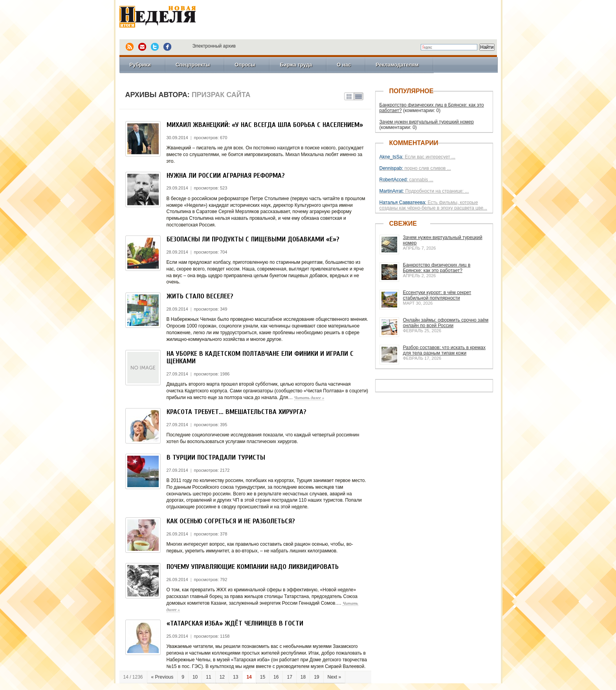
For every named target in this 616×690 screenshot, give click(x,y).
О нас (344, 65)
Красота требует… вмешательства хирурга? (236, 412)
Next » (335, 677)
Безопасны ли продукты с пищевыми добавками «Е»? (253, 239)
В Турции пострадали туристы (216, 457)
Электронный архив (214, 46)
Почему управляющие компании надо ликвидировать (253, 567)
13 (236, 677)
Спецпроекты (193, 65)
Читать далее (309, 397)
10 (195, 677)
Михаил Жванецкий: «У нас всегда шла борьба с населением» (265, 125)
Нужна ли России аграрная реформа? (226, 176)
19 (316, 677)
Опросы (245, 65)
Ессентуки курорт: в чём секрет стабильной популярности (437, 295)
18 (303, 677)
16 (276, 677)
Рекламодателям (397, 65)
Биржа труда (296, 65)
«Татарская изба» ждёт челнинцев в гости (235, 623)
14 (249, 677)
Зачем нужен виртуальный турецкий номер (427, 122)
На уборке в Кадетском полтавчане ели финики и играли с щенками (260, 358)
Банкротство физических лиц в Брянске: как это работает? (437, 268)
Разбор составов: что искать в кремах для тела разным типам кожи (444, 350)
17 (289, 677)
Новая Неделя (169, 18)
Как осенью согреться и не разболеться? (231, 521)
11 (208, 677)
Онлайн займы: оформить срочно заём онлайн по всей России (446, 323)
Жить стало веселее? (200, 296)
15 (263, 677)
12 (222, 677)
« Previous (162, 677)
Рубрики (140, 65)
